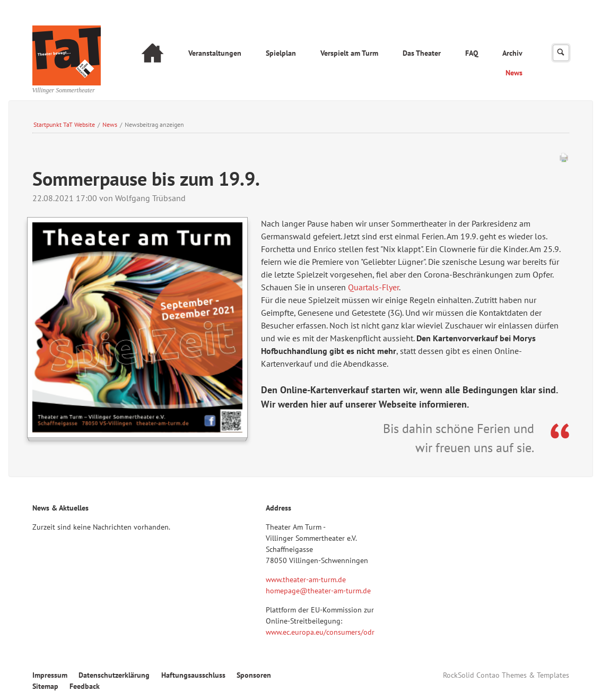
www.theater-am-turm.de (306, 580)
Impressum (50, 675)
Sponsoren (254, 675)
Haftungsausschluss (193, 675)
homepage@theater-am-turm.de (318, 591)
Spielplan (281, 53)
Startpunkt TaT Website (64, 124)
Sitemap (45, 686)
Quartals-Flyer (373, 287)
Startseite (153, 54)
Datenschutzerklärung (114, 675)
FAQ (472, 53)
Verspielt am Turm (349, 53)
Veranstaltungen (215, 53)
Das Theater (422, 53)
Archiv (512, 53)
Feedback (85, 686)
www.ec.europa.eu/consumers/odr (320, 632)
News (514, 73)
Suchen (561, 53)
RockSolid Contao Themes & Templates (506, 675)
